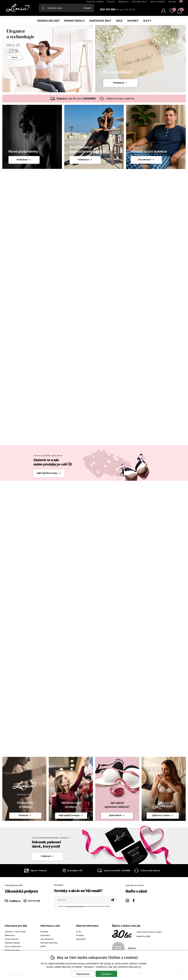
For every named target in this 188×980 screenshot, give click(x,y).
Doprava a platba (95, 2)
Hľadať (87, 8)
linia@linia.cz (15, 901)
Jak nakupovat (47, 939)
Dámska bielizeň (48, 21)
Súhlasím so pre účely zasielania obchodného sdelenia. (83, 906)
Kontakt (172, 2)
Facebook (135, 900)
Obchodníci (45, 935)
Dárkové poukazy (13, 950)
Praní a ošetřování (13, 946)
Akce (119, 21)
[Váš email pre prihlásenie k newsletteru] (81, 900)
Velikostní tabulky (12, 943)
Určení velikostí (12, 939)
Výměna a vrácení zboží (15, 932)
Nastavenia (83, 974)
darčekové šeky (100, 21)
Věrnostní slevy (139, 2)
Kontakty (44, 932)
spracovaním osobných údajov (75, 906)
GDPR (43, 946)
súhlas (107, 963)
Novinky (133, 21)
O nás (79, 932)
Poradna (111, 2)
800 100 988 (34, 901)
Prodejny (80, 935)
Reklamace (10, 935)
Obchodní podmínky (49, 943)
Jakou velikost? (158, 2)
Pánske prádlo (74, 21)
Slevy (147, 21)
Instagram (128, 900)
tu (140, 967)
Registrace (123, 2)
